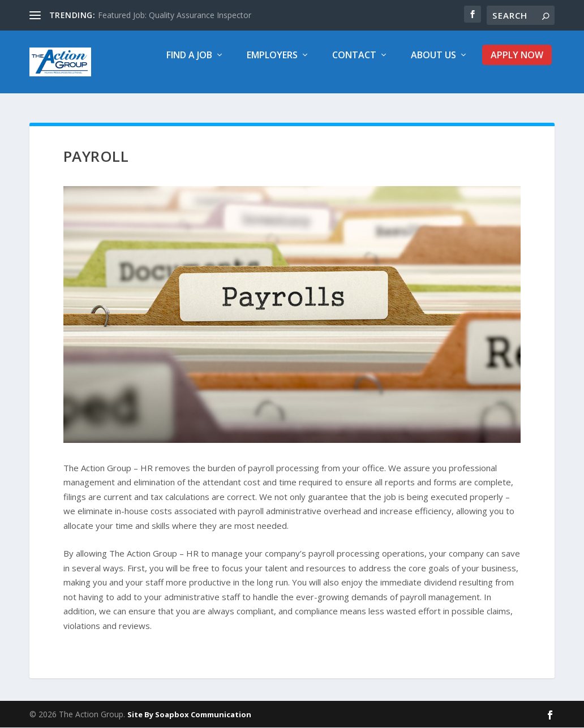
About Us (433, 62)
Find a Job (189, 62)
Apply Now (517, 62)
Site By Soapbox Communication (189, 715)
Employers (272, 62)
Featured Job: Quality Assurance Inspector (175, 15)
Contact (354, 62)
